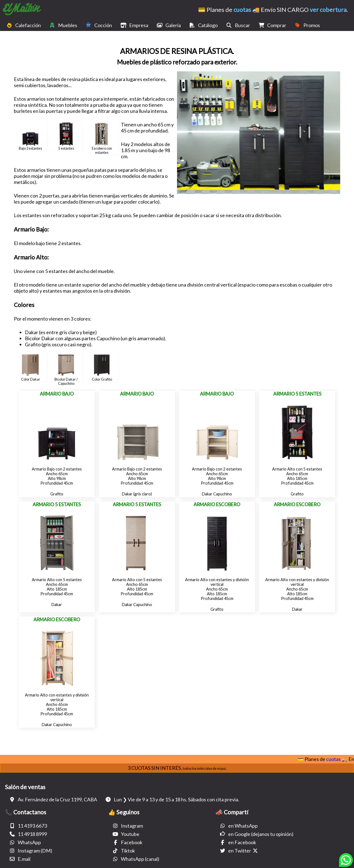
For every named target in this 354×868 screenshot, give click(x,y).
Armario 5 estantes (297, 394)
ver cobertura (328, 10)
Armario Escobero (217, 504)
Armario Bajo (57, 394)
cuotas (242, 10)
